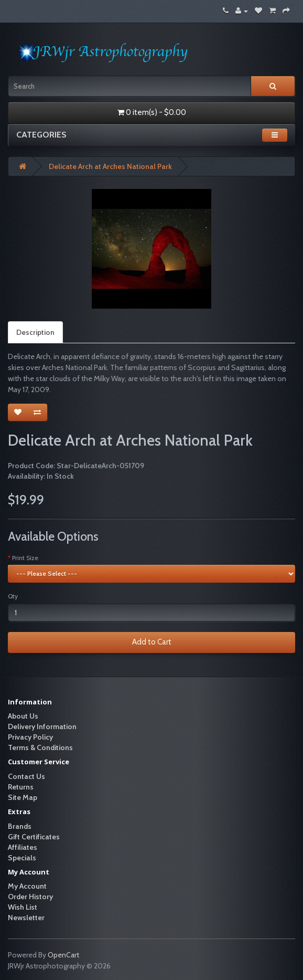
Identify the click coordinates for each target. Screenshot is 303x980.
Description (35, 332)
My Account (27, 886)
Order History (30, 897)
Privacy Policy (30, 737)
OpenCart (63, 955)
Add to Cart (152, 642)
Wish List (23, 907)
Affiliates (23, 847)
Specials (22, 858)
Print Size (25, 558)
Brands (20, 826)
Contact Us (26, 776)
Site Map (23, 797)
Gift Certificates (34, 837)
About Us (23, 716)
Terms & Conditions (40, 747)
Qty (13, 596)
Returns (21, 787)
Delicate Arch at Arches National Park (110, 166)
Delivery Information (42, 726)
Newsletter (26, 918)
